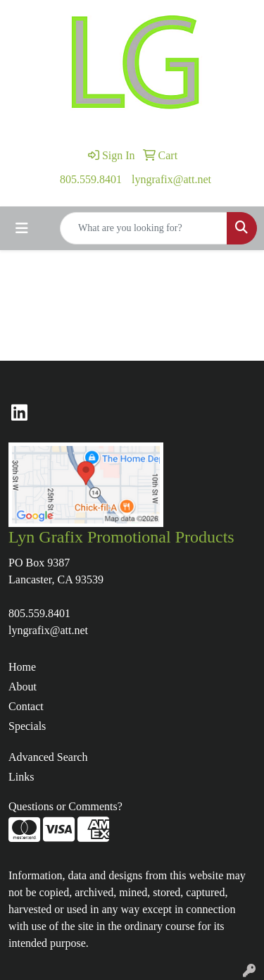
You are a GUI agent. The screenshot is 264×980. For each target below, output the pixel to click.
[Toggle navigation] (22, 228)
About (23, 687)
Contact (26, 706)
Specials (27, 726)
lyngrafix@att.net (171, 179)
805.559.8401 (91, 179)
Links (21, 777)
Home (22, 667)
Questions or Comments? (65, 806)
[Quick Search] (144, 228)
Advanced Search (48, 757)
